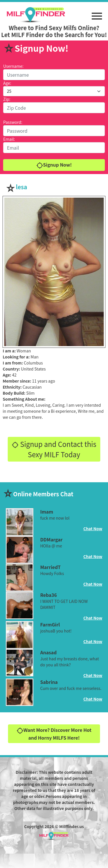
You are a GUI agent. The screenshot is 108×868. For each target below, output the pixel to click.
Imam (47, 512)
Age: (7, 83)
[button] (97, 13)
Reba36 (49, 595)
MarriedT (51, 567)
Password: (13, 122)
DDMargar (51, 539)
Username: (13, 66)
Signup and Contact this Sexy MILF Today (54, 449)
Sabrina (49, 682)
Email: (9, 139)
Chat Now (93, 528)
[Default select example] (54, 91)
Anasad (49, 652)
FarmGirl (50, 624)
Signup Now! (54, 165)
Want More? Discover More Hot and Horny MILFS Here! (54, 734)
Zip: (7, 99)
